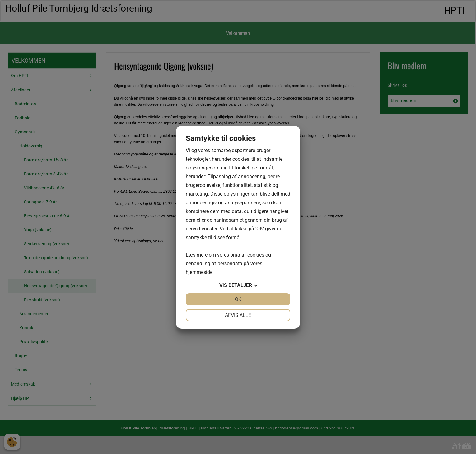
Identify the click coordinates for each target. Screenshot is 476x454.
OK (238, 299)
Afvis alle (238, 315)
